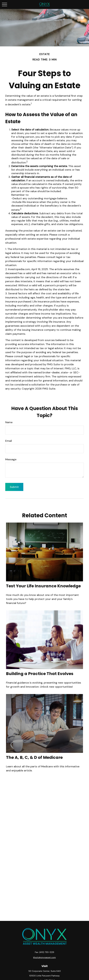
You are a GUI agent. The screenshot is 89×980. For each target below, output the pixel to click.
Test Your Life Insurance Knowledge (43, 586)
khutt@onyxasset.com (44, 957)
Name (9, 422)
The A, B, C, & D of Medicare (34, 757)
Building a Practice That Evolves (40, 674)
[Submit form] (14, 487)
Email (9, 441)
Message (11, 459)
